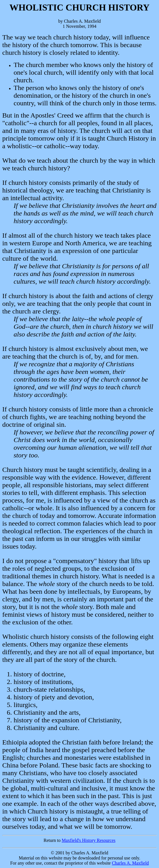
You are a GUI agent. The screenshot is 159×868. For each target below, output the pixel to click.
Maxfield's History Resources (89, 840)
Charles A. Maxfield (130, 863)
